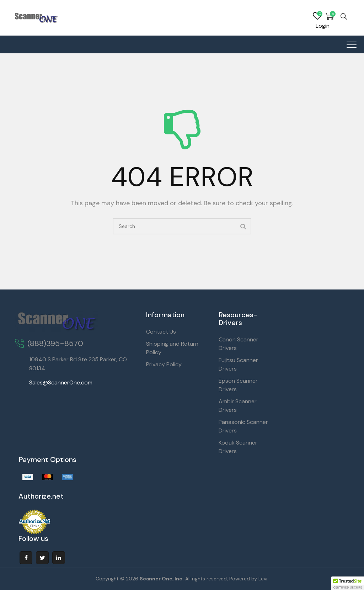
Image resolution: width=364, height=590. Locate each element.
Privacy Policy (164, 364)
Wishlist (317, 16)
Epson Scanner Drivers (238, 385)
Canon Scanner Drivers (239, 344)
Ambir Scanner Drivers (238, 406)
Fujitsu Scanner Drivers (238, 364)
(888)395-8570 (55, 343)
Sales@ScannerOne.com (61, 382)
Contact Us (161, 332)
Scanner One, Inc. (162, 579)
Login (323, 26)
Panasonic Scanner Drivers (243, 426)
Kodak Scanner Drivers (238, 447)
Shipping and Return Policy (172, 348)
